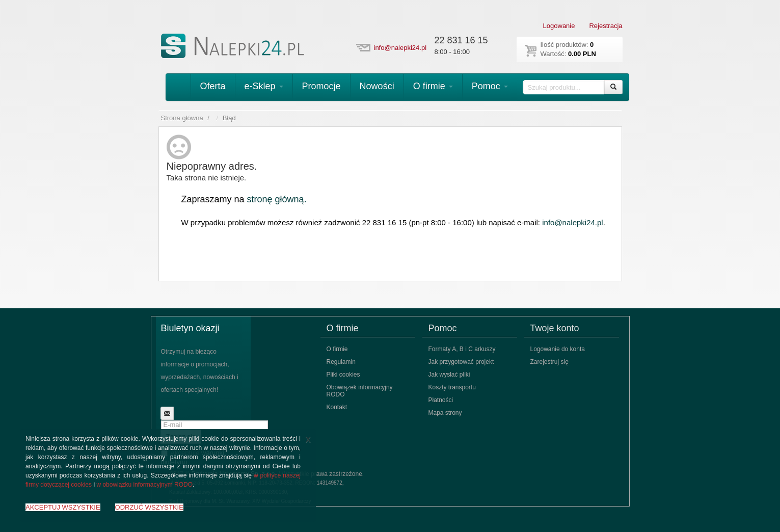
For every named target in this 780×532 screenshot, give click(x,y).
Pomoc (490, 86)
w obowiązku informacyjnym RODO (144, 485)
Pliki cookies (343, 375)
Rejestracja (606, 26)
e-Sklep (264, 86)
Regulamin (341, 362)
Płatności (441, 400)
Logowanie (559, 26)
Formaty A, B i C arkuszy (462, 349)
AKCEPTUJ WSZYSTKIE (63, 507)
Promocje (321, 86)
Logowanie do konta (558, 349)
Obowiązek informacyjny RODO (360, 391)
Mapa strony (445, 413)
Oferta (213, 86)
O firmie (433, 86)
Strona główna (182, 118)
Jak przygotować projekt (461, 362)
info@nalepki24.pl (400, 48)
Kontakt (337, 407)
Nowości (377, 86)
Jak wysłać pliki (449, 375)
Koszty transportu (452, 387)
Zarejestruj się (549, 362)
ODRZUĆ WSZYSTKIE (149, 507)
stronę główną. (277, 199)
